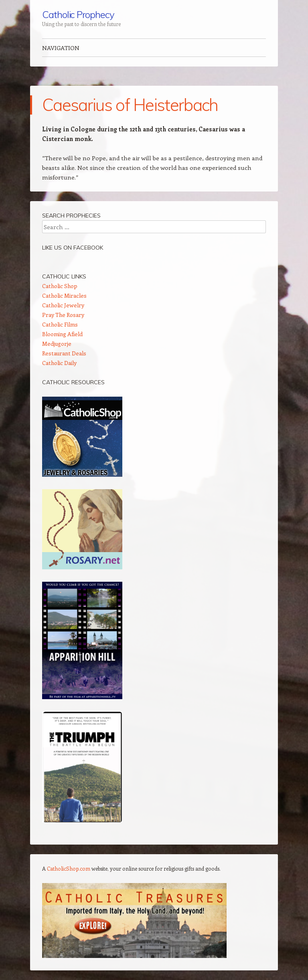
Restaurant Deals (64, 353)
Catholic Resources (73, 382)
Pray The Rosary (63, 315)
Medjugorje (57, 344)
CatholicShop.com (69, 868)
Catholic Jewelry (63, 305)
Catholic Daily (59, 363)
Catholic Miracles (64, 295)
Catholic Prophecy (78, 14)
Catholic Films (60, 324)
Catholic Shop (60, 286)
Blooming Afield (62, 334)
